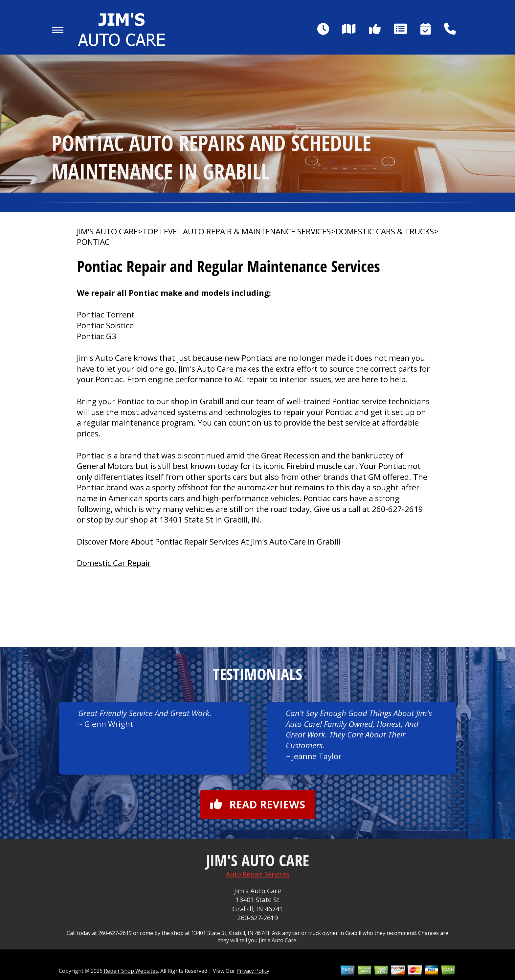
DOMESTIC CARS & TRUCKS (385, 231)
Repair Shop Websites (130, 971)
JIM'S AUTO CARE (107, 231)
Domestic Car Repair (114, 563)
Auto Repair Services (258, 874)
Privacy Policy (253, 971)
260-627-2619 (397, 509)
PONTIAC (93, 242)
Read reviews (258, 804)
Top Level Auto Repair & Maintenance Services (237, 231)
